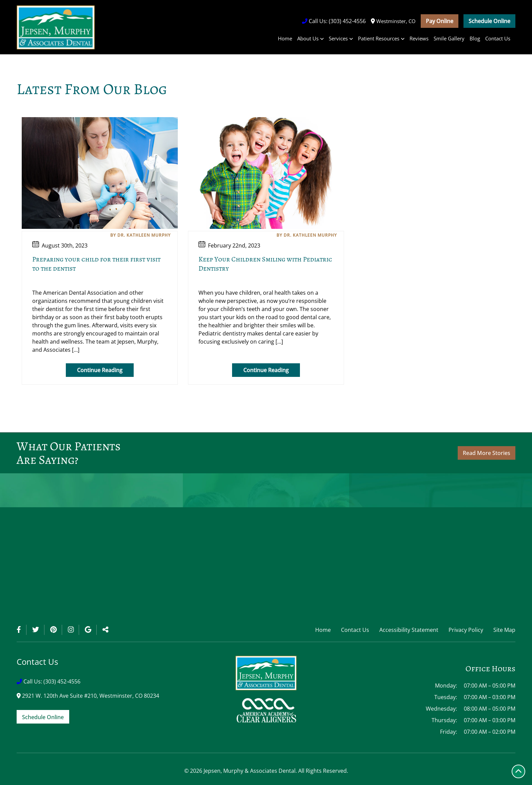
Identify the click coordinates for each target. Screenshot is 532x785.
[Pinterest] (56, 630)
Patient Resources (379, 38)
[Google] (91, 630)
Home (285, 38)
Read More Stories (487, 453)
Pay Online (440, 21)
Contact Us (498, 38)
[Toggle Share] (106, 630)
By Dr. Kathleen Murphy (140, 235)
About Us (308, 38)
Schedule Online (489, 21)
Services (338, 38)
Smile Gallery (449, 38)
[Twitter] (38, 630)
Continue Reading (100, 370)
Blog (475, 38)
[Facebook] (22, 630)
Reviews (419, 38)
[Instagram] (74, 630)
